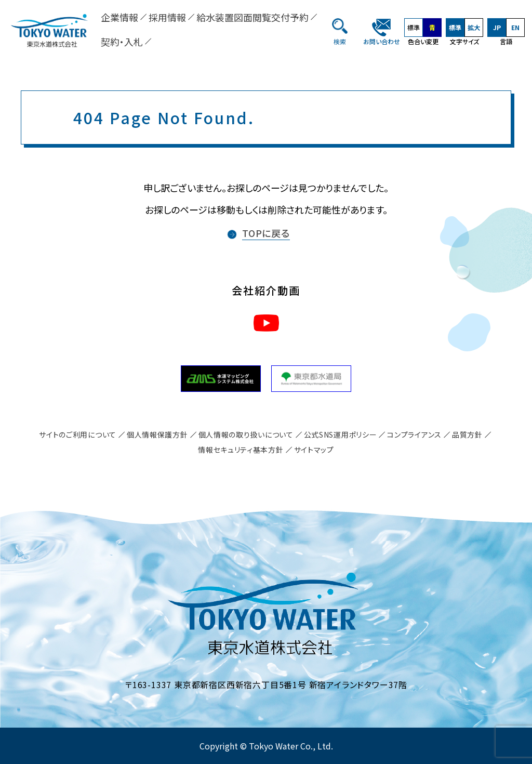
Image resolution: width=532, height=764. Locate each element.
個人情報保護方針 (157, 434)
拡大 (474, 27)
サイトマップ (314, 450)
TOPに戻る (266, 233)
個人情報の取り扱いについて (246, 434)
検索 (340, 41)
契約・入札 (122, 42)
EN (515, 27)
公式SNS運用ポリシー (341, 434)
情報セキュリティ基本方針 (241, 450)
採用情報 (167, 17)
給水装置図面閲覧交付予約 (252, 17)
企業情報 (119, 17)
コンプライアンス (414, 434)
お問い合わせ (382, 41)
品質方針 (467, 434)
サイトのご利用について (78, 434)
